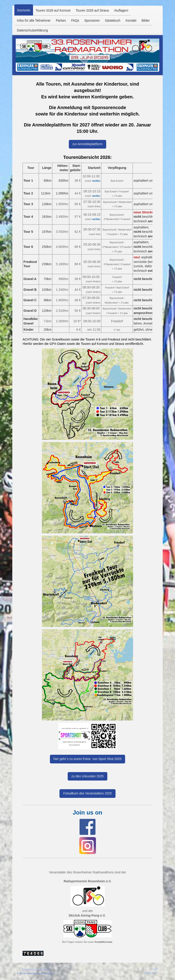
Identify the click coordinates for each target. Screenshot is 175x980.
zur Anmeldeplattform (87, 144)
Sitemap (45, 970)
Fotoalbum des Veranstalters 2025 (87, 793)
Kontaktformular (103, 942)
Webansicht (151, 973)
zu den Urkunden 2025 (87, 776)
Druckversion (28, 970)
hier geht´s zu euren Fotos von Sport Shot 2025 (88, 759)
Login (155, 969)
